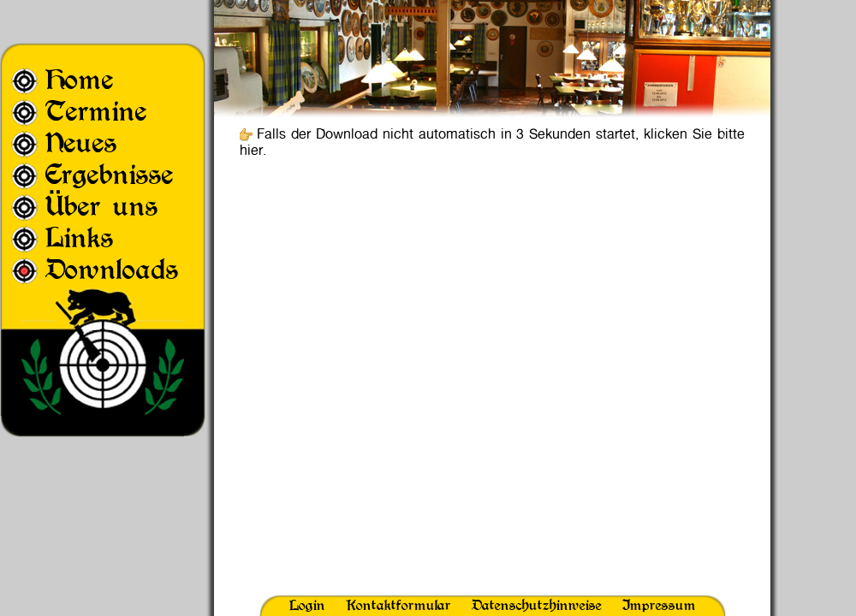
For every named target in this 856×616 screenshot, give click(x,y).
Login (307, 605)
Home (80, 79)
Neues (81, 142)
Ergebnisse (110, 174)
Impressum (659, 605)
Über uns (102, 206)
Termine (96, 111)
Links (80, 237)
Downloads (112, 269)
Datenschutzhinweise (537, 605)
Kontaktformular (398, 605)
